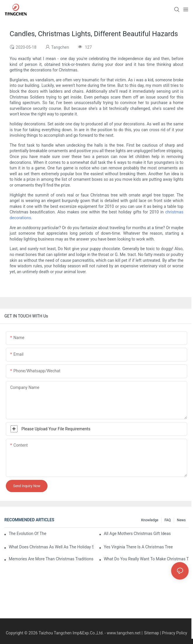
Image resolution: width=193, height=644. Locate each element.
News (181, 520)
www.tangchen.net (124, 633)
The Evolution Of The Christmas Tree (28, 534)
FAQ (168, 520)
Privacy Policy (175, 633)
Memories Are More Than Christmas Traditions (51, 559)
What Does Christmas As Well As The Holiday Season (51, 547)
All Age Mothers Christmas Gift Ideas (137, 534)
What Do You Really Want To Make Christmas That (146, 559)
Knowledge (150, 520)
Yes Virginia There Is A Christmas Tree (138, 547)
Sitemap (151, 633)
